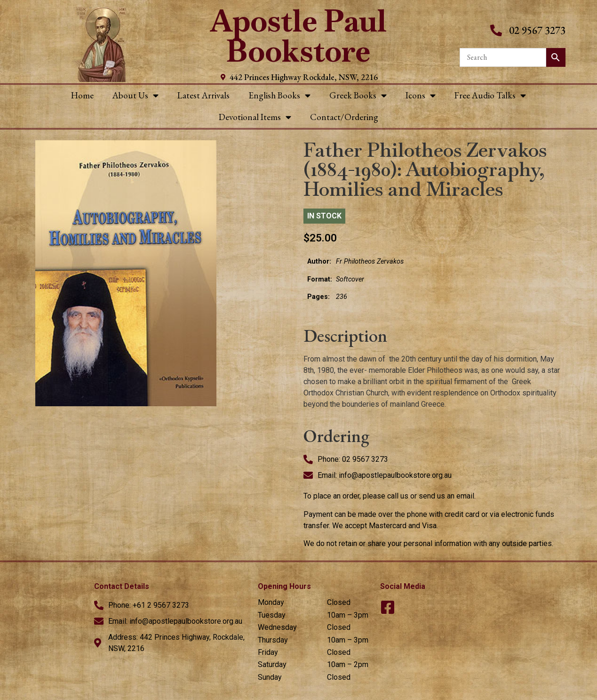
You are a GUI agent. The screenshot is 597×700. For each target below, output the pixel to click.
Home (82, 95)
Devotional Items (255, 117)
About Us (135, 95)
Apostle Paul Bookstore (298, 36)
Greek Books (358, 95)
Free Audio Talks (490, 95)
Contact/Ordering (344, 117)
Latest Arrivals (203, 95)
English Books (279, 95)
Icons (421, 95)
